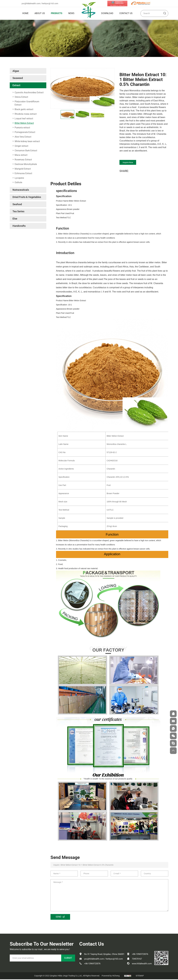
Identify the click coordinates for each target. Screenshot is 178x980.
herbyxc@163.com (50, 3)
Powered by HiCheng (111, 976)
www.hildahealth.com (142, 964)
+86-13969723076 (92, 964)
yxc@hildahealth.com (31, 3)
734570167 (137, 960)
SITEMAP (140, 976)
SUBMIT (68, 959)
